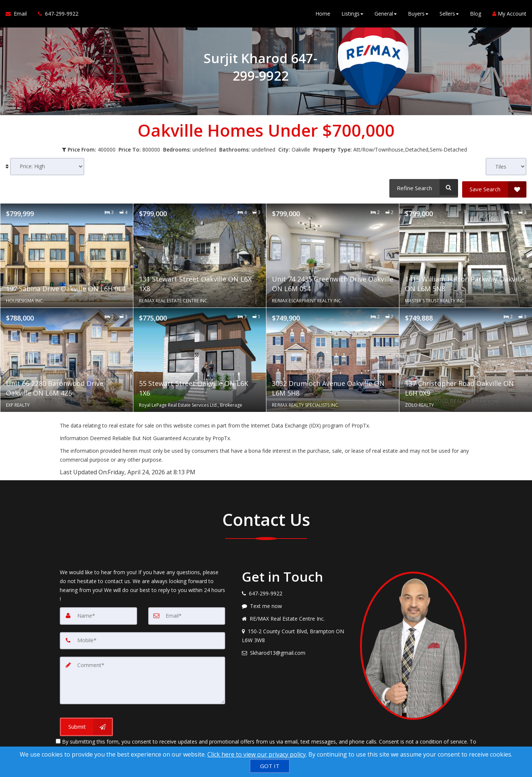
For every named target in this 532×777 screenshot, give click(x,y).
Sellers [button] (449, 15)
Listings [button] (352, 15)
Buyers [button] (418, 15)
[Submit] (86, 724)
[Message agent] (295, 604)
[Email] (187, 614)
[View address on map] (295, 634)
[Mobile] (142, 638)
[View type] (506, 167)
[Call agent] (55, 15)
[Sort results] (47, 167)
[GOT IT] (270, 766)
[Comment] (142, 678)
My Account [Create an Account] (509, 15)
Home (323, 15)
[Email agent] (295, 651)
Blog (476, 15)
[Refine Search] (423, 187)
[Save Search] (494, 187)
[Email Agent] (19, 15)
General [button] (386, 15)
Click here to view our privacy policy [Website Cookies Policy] (257, 754)
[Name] (98, 614)
